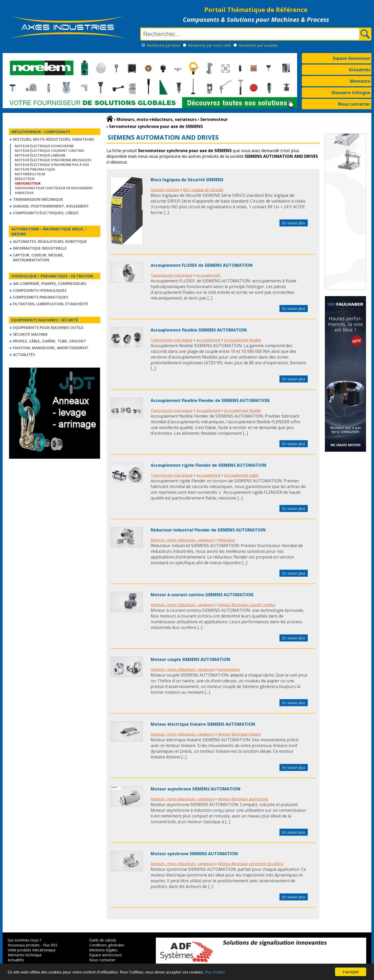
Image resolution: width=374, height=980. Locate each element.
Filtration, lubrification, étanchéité (51, 304)
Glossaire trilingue (351, 93)
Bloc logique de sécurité (203, 190)
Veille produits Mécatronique (32, 950)
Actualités (360, 70)
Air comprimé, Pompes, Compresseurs (50, 284)
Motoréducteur (30, 174)
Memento (360, 81)
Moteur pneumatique (35, 169)
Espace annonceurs (105, 955)
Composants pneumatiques (41, 297)
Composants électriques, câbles (46, 213)
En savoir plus (294, 223)
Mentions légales (103, 950)
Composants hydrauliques (40, 290)
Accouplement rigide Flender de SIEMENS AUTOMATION (209, 465)
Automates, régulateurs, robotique (50, 241)
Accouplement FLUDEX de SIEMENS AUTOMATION (202, 265)
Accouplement (208, 275)
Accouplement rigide (241, 475)
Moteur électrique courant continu (49, 151)
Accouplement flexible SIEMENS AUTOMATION (199, 330)
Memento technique (25, 955)
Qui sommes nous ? (25, 940)
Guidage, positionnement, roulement (51, 206)
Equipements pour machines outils (48, 327)
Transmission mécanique (38, 199)
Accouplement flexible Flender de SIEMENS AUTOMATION (210, 400)
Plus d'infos (215, 972)
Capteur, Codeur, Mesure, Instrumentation (38, 257)
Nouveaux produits (24, 945)
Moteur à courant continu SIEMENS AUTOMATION (202, 595)
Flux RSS (50, 945)
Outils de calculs (103, 940)
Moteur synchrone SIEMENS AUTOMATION (194, 854)
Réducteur (25, 179)
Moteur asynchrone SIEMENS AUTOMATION (196, 789)
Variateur (24, 193)
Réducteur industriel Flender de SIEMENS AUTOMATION (208, 530)
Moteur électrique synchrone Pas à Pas (52, 165)
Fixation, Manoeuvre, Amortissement (51, 348)
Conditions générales (107, 945)
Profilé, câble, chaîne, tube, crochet (50, 341)
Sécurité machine (30, 334)
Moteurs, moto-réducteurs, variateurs (54, 139)
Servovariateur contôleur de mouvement (54, 188)
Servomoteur (229, 669)
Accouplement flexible (243, 340)
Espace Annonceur (352, 58)
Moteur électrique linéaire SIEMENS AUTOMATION (203, 724)
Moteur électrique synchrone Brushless (53, 160)
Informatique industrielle (40, 248)
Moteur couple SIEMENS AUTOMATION (191, 659)
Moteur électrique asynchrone (44, 146)
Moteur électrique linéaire (40, 155)
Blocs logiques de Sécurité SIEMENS (187, 180)
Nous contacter (354, 104)
